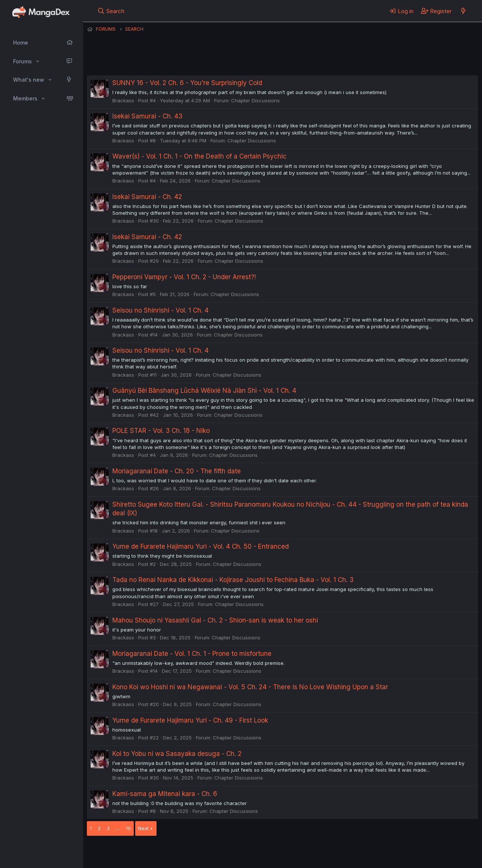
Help (301, 853)
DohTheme (407, 858)
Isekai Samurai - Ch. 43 (147, 116)
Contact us (185, 853)
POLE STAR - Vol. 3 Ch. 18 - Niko (161, 431)
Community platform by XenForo (417, 852)
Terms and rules (226, 853)
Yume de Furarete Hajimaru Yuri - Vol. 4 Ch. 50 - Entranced (201, 546)
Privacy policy (270, 853)
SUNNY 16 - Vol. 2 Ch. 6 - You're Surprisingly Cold (187, 83)
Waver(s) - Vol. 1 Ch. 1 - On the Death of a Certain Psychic (199, 156)
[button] (38, 61)
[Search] (111, 11)
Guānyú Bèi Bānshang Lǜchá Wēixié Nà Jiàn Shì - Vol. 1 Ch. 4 (204, 391)
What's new (29, 80)
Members (25, 98)
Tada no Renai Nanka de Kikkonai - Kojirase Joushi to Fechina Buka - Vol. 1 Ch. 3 (233, 580)
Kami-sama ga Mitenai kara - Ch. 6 (165, 794)
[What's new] (463, 11)
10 (128, 828)
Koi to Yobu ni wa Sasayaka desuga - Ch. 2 (177, 754)
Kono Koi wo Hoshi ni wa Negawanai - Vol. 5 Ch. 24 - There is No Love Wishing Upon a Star (250, 687)
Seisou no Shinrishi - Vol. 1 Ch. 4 (160, 310)
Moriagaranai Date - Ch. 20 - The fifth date (177, 471)
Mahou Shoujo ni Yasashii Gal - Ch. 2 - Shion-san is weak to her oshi (215, 620)
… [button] (118, 828)
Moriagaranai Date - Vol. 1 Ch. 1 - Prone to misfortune (192, 654)
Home (21, 43)
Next (143, 828)
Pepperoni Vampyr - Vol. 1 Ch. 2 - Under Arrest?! (184, 277)
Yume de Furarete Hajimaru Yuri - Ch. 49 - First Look (190, 720)
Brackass (123, 100)
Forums (22, 61)
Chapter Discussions (255, 100)
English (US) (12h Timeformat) (125, 853)
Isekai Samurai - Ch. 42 (147, 197)
